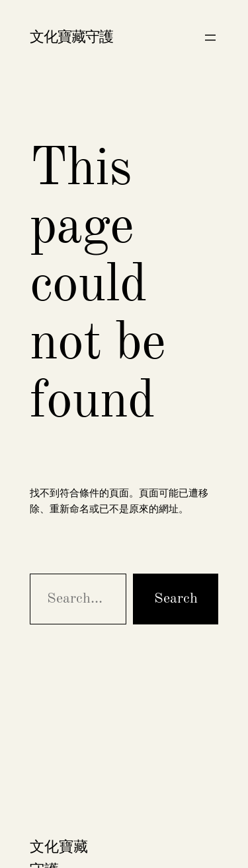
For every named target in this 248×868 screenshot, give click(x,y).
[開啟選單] (210, 38)
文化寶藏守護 (71, 38)
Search (176, 599)
